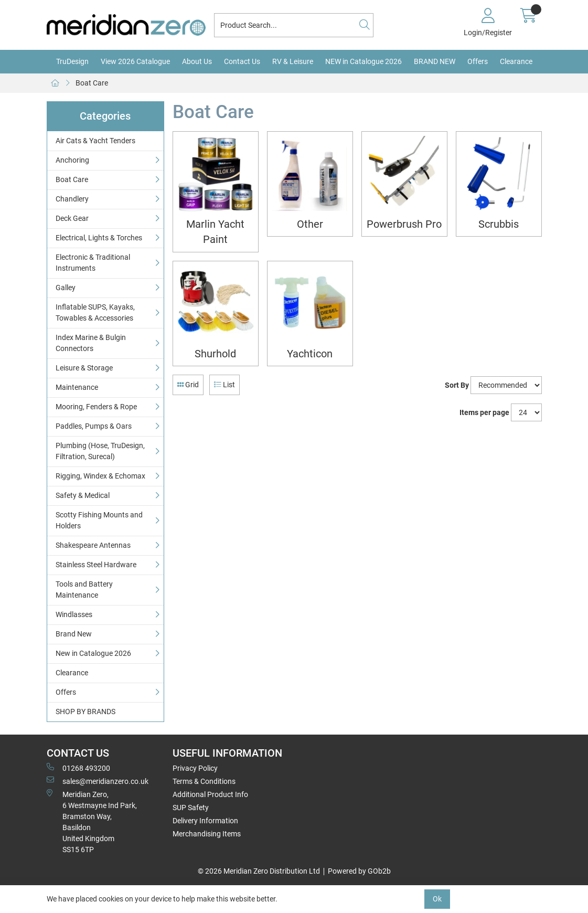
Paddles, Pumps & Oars (94, 426)
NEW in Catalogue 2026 (364, 61)
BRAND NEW (435, 61)
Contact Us (242, 61)
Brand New (74, 634)
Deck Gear (72, 218)
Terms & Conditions (204, 781)
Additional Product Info (210, 794)
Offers (478, 61)
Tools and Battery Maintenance (84, 590)
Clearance (516, 61)
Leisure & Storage (84, 368)
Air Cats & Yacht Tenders (95, 141)
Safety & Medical (83, 495)
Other (310, 224)
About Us (197, 61)
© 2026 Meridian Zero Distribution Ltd (259, 871)
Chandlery (72, 199)
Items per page (484, 412)
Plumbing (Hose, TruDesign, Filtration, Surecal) (100, 451)
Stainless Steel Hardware (96, 565)
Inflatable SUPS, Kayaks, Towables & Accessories (95, 312)
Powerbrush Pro (404, 224)
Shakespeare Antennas (93, 545)
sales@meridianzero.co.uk (98, 781)
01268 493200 (78, 768)
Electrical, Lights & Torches (99, 238)
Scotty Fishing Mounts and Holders (99, 520)
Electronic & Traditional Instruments (93, 263)
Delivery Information (205, 821)
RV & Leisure (293, 61)
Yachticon (310, 354)
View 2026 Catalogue (135, 61)
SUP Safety (191, 808)
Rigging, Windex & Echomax (100, 476)
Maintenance (77, 387)
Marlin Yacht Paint (215, 232)
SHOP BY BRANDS (85, 712)
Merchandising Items (207, 834)
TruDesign (72, 61)
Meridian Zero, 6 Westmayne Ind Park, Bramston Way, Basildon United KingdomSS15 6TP (92, 821)
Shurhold (215, 354)
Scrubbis (499, 224)
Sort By (457, 385)
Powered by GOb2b (359, 871)
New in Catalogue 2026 (93, 653)
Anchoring (72, 160)
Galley (66, 288)
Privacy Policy (195, 768)
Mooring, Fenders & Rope (96, 407)
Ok (437, 899)
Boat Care (92, 83)
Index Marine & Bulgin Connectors (91, 343)
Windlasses (74, 614)
